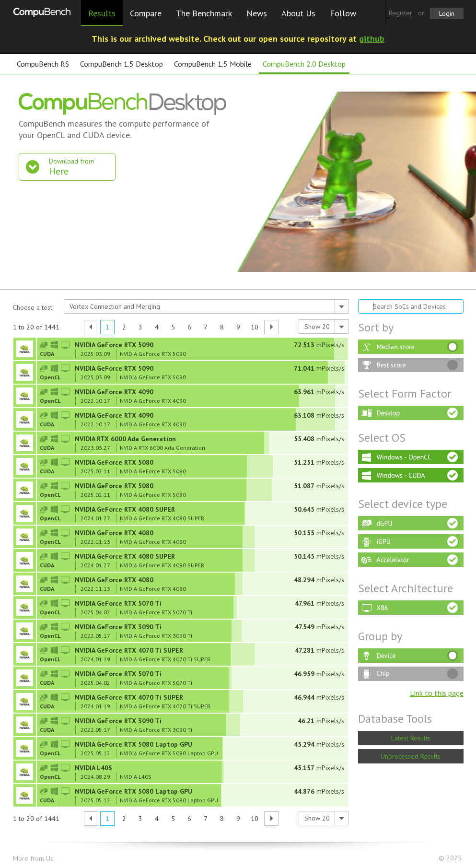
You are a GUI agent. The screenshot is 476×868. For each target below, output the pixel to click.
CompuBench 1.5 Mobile (213, 64)
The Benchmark (204, 13)
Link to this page (437, 693)
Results (102, 13)
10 (255, 327)
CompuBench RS (43, 64)
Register (401, 13)
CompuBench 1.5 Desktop (122, 64)
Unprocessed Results (411, 756)
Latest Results (411, 738)
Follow (343, 13)
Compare (146, 13)
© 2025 (451, 858)
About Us (298, 13)
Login (447, 13)
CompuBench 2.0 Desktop (304, 64)
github (372, 39)
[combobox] (206, 306)
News (257, 13)
